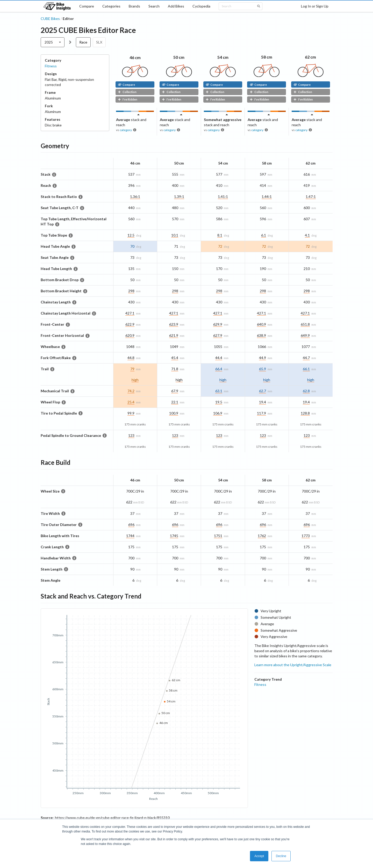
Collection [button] (127, 92)
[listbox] (53, 42)
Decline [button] (281, 856)
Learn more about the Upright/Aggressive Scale (293, 665)
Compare (87, 6)
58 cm (267, 57)
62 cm (310, 57)
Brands (134, 6)
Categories (111, 6)
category (126, 130)
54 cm (223, 57)
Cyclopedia (201, 6)
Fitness (51, 66)
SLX (99, 42)
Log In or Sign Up (315, 6)
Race (83, 42)
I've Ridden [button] (128, 99)
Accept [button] (259, 856)
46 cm (135, 57)
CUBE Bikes (50, 19)
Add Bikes (176, 6)
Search (154, 6)
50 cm (179, 57)
